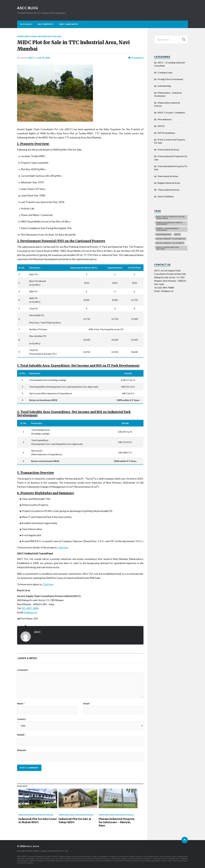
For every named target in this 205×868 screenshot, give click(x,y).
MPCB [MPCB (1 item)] (177, 234)
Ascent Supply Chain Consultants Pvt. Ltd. (49, 851)
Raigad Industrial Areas (169, 183)
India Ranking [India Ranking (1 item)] (164, 234)
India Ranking (164, 86)
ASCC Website (46, 24)
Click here (48, 584)
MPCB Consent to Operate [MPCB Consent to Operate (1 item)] (170, 243)
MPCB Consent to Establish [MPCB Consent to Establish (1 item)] (171, 239)
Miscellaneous (165, 119)
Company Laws (165, 72)
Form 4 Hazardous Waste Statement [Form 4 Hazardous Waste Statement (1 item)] (169, 223)
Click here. (63, 547)
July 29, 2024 (44, 58)
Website (22, 750)
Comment (23, 670)
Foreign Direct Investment (170, 79)
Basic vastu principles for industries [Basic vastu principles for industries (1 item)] (170, 217)
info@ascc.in (31, 612)
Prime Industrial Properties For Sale (41, 36)
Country (21, 719)
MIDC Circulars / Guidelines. (172, 112)
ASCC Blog (26, 24)
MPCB (161, 126)
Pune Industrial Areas (168, 176)
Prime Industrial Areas (168, 149)
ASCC (31, 58)
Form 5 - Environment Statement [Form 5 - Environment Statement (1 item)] (168, 229)
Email (87, 703)
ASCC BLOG (28, 8)
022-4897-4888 (30, 608)
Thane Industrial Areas (169, 190)
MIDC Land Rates (69, 24)
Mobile (22, 735)
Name (21, 703)
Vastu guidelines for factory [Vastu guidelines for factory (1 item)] (167, 248)
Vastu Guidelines (166, 196)
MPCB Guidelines (166, 133)
